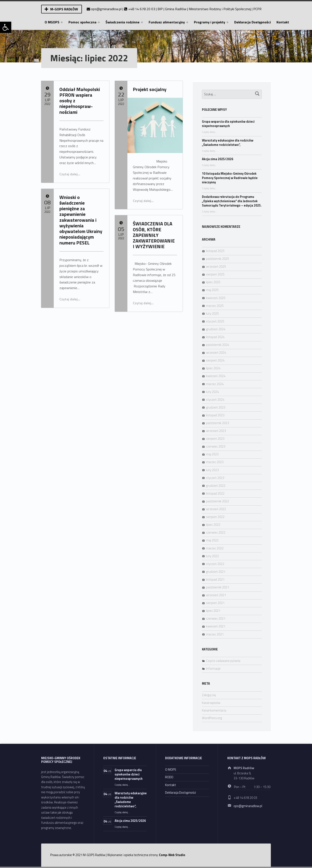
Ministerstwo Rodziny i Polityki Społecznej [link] (220, 9)
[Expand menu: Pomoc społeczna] (99, 22)
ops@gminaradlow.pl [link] (106, 9)
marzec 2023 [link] (215, 462)
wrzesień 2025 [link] (216, 267)
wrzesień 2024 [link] (216, 353)
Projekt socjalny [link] (150, 89)
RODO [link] (169, 777)
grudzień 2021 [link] (216, 572)
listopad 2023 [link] (215, 415)
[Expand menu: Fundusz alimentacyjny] (187, 22)
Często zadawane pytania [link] (223, 661)
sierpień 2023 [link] (215, 439)
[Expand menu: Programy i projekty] (227, 22)
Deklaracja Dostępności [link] (253, 22)
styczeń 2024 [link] (215, 400)
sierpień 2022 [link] (215, 517)
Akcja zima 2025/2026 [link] (218, 159)
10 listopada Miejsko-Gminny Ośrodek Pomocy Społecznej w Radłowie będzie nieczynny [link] (230, 178)
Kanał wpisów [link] (211, 703)
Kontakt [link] (283, 22)
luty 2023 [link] (212, 470)
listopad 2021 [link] (215, 580)
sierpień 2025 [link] (215, 274)
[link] (6, 27)
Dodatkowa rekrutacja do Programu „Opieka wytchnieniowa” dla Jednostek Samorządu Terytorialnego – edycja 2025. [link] (232, 201)
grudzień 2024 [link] (216, 329)
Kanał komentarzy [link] (214, 710)
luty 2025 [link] (212, 314)
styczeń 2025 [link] (215, 321)
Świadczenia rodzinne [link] (123, 22)
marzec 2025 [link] (215, 306)
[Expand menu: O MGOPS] (62, 22)
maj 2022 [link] (212, 540)
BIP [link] (160, 9)
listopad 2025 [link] (215, 251)
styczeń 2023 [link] (215, 478)
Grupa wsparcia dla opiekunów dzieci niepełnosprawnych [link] (228, 124)
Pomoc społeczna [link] (82, 22)
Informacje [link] (213, 669)
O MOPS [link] (171, 770)
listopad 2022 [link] (215, 493)
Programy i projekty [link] (210, 22)
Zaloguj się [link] (209, 695)
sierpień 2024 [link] (215, 360)
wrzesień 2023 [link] (216, 431)
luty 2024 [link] (212, 392)
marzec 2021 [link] (215, 634)
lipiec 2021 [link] (213, 611)
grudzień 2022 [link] (216, 486)
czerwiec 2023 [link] (216, 446)
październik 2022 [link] (218, 501)
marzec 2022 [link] (215, 548)
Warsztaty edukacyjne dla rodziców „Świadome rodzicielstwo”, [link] (228, 143)
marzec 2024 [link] (215, 384)
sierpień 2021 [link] (215, 603)
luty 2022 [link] (212, 556)
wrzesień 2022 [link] (216, 509)
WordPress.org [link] (212, 718)
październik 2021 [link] (218, 587)
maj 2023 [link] (212, 454)
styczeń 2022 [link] (215, 564)
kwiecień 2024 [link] (216, 376)
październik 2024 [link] (218, 345)
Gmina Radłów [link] (176, 9)
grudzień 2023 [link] (216, 407)
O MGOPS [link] (52, 22)
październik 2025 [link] (218, 259)
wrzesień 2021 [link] (216, 595)
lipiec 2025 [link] (213, 282)
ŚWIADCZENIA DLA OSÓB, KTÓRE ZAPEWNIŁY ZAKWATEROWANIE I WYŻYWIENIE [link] (154, 235)
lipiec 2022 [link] (213, 525)
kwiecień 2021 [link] (216, 626)
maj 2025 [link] (212, 290)
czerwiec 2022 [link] (216, 533)
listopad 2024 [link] (215, 337)
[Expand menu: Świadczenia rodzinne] (142, 22)
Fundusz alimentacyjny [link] (167, 22)
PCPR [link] (257, 9)
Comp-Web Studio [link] (172, 855)
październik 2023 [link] (218, 423)
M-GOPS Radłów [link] (64, 9)
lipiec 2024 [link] (213, 368)
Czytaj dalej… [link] (70, 174)
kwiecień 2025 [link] (216, 298)
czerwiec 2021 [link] (216, 619)
